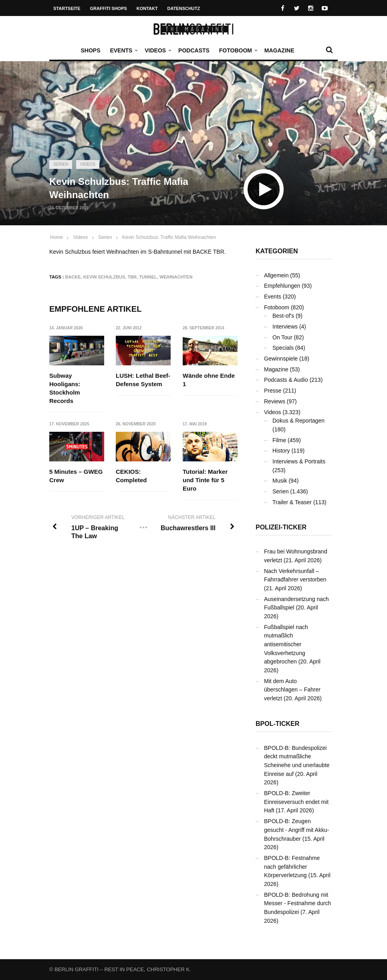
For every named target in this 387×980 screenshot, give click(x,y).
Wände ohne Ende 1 (209, 380)
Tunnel (148, 277)
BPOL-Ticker (277, 724)
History (281, 451)
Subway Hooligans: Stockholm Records (65, 388)
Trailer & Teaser (292, 502)
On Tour (282, 337)
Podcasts (194, 50)
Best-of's (283, 316)
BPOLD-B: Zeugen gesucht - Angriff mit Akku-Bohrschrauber (296, 830)
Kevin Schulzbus (104, 277)
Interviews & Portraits (299, 461)
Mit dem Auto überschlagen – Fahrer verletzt (292, 690)
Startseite (67, 8)
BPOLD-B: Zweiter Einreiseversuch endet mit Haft (296, 802)
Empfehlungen (282, 286)
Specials (283, 348)
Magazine (279, 50)
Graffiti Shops (109, 8)
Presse (273, 391)
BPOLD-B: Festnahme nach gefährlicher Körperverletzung (292, 867)
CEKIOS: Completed (132, 476)
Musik (280, 481)
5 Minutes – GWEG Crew (76, 476)
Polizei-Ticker (281, 527)
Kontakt (147, 8)
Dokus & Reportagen (298, 421)
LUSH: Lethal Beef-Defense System (143, 380)
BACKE (73, 277)
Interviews (285, 327)
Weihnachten (176, 277)
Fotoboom (238, 50)
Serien (61, 164)
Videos (157, 50)
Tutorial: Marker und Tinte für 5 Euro (205, 480)
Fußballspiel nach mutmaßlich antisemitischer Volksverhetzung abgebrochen (286, 644)
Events (123, 50)
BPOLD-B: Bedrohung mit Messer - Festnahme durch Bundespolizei (297, 903)
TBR (132, 277)
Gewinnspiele (281, 359)
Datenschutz (184, 8)
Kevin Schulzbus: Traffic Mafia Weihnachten (169, 237)
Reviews (275, 401)
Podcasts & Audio (286, 380)
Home (56, 237)
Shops (90, 50)
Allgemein (276, 275)
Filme (279, 440)
